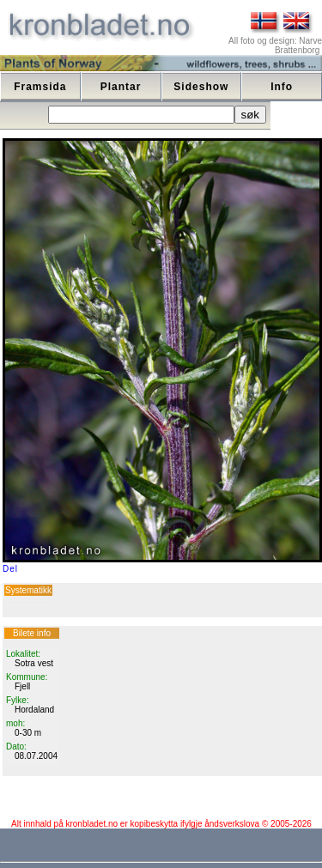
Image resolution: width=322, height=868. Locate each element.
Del (10, 569)
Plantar (121, 87)
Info (282, 87)
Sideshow (201, 87)
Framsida (40, 87)
